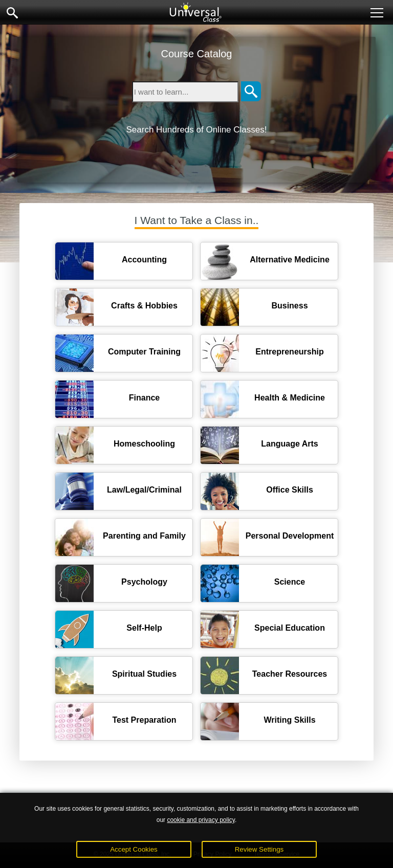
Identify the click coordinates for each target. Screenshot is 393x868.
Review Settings (259, 849)
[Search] (251, 92)
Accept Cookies (134, 849)
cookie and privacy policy (201, 820)
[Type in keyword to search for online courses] (185, 92)
